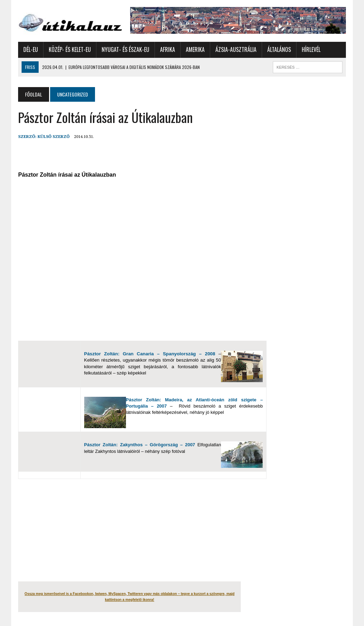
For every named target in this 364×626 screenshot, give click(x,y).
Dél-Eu (31, 49)
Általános (279, 49)
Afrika (168, 49)
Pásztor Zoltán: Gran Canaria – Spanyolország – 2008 (150, 354)
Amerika (195, 49)
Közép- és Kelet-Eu (70, 49)
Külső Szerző (54, 136)
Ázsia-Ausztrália (236, 49)
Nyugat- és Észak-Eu (125, 49)
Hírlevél (311, 49)
